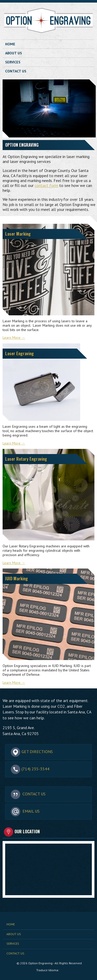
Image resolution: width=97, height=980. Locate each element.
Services (13, 62)
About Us (14, 53)
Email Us (25, 811)
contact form (46, 185)
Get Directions (32, 752)
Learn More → (14, 337)
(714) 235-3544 (30, 769)
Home (10, 44)
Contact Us (16, 71)
